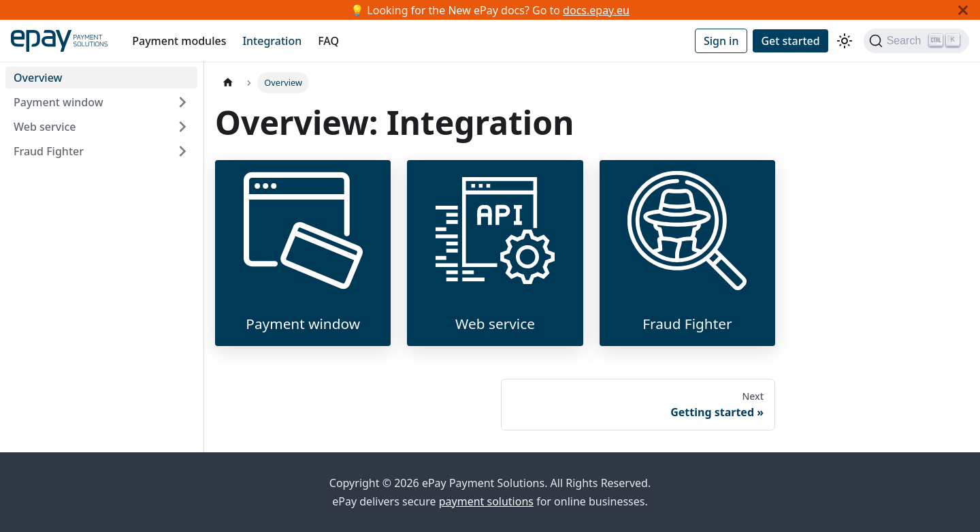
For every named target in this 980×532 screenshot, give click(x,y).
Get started (790, 41)
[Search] (916, 41)
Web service (45, 127)
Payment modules (179, 41)
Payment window (59, 102)
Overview (38, 78)
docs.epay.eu (596, 10)
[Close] (963, 10)
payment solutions (486, 501)
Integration (272, 41)
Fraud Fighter (49, 151)
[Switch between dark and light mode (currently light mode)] (845, 41)
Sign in (721, 41)
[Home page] (228, 83)
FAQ (328, 41)
